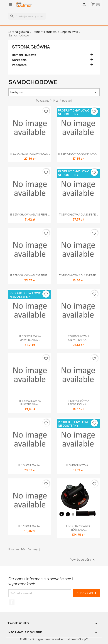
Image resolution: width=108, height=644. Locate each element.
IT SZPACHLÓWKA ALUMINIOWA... (30, 154)
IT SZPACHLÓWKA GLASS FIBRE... (30, 215)
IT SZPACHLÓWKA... (30, 465)
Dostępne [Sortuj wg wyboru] (54, 92)
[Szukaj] (27, 16)
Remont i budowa (24, 55)
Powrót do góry (83, 560)
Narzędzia (19, 60)
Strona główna (31, 47)
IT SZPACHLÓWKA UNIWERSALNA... (30, 338)
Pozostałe (19, 65)
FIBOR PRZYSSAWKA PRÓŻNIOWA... (78, 528)
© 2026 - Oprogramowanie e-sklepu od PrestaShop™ (54, 639)
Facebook (12, 602)
